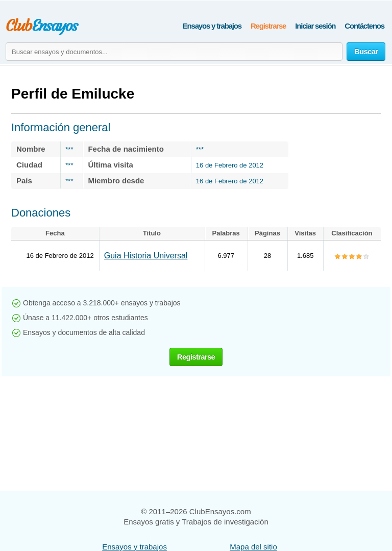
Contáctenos (364, 26)
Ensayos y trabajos (212, 26)
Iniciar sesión (315, 26)
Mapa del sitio (253, 547)
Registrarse (268, 26)
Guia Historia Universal (146, 256)
